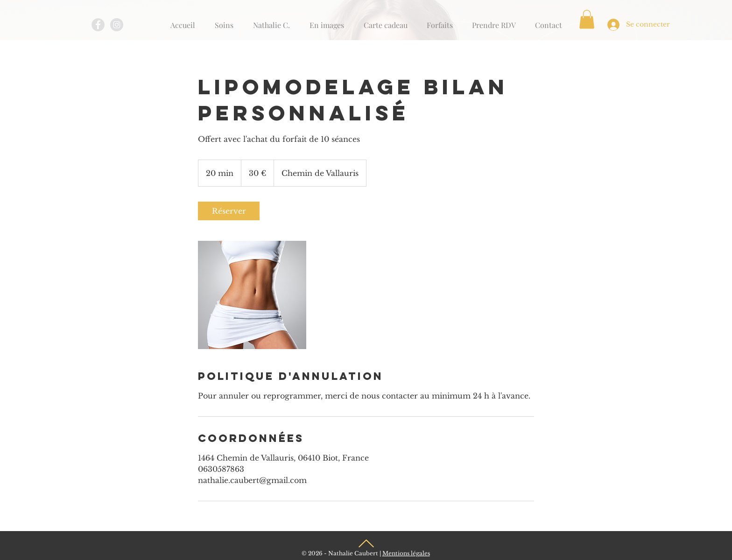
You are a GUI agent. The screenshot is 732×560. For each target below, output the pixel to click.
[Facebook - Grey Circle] (98, 25)
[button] (587, 19)
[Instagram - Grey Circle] (117, 25)
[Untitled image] (252, 295)
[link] (229, 211)
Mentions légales (406, 553)
